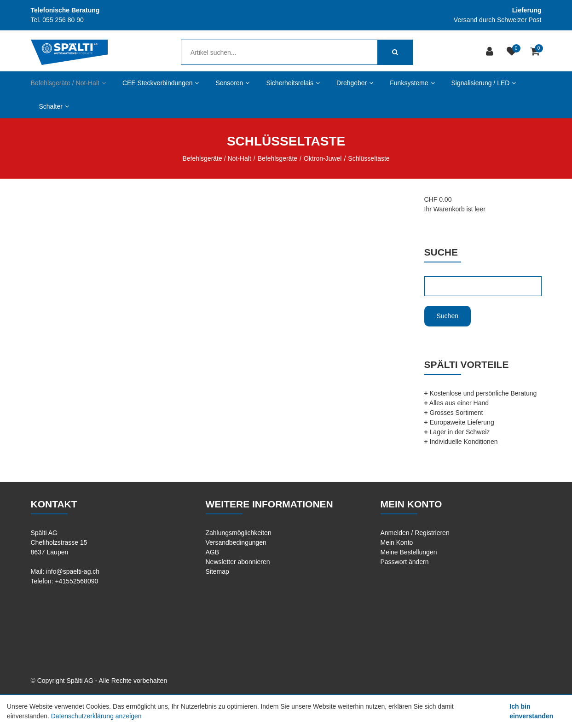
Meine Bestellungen (409, 552)
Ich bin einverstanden (531, 711)
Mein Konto (397, 542)
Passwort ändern (405, 562)
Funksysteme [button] (412, 83)
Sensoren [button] (232, 83)
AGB (213, 552)
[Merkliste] (513, 52)
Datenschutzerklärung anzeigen (96, 716)
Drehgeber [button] (355, 83)
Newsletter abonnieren (238, 562)
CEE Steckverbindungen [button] (161, 83)
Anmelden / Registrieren (415, 533)
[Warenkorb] (536, 52)
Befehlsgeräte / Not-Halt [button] (68, 83)
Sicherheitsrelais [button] (293, 83)
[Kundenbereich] (491, 52)
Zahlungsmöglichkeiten (239, 533)
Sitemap (217, 571)
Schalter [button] (54, 106)
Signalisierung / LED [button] (484, 83)
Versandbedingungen (236, 542)
